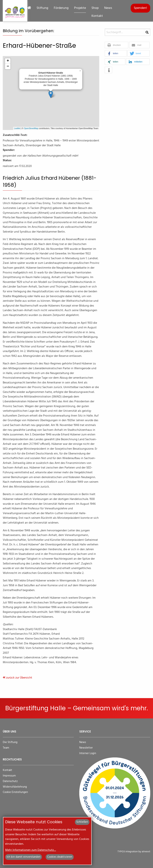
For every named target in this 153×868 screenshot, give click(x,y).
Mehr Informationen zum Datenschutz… (31, 850)
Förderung (61, 8)
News (108, 8)
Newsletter (86, 748)
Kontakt (97, 16)
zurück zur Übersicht (17, 678)
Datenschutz (10, 781)
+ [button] (8, 61)
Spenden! (140, 8)
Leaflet (17, 128)
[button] (117, 45)
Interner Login (88, 753)
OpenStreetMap (31, 128)
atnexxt (146, 852)
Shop (95, 8)
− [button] (8, 67)
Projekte (80, 8)
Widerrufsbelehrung (15, 787)
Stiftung (42, 8)
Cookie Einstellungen (15, 792)
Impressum (9, 776)
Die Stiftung (10, 742)
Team (6, 748)
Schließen (82, 822)
